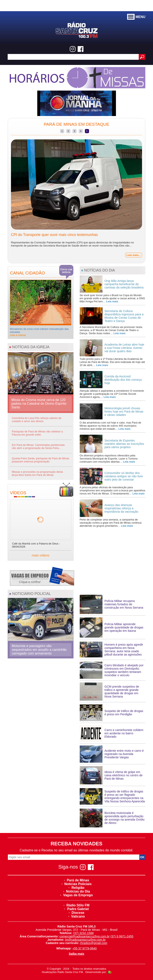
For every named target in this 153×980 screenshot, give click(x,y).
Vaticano (77, 916)
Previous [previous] (5, 199)
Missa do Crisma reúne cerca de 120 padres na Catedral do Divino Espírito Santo (39, 404)
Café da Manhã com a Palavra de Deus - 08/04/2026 (36, 545)
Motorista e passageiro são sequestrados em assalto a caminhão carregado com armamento (39, 650)
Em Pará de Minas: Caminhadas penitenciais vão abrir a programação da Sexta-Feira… (38, 446)
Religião (76, 888)
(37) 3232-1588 (83, 933)
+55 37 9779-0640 (85, 948)
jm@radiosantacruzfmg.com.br (85, 940)
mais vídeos (40, 555)
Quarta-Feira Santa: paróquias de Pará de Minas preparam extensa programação (40, 460)
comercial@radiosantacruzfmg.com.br (85, 936)
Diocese (76, 913)
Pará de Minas (77, 880)
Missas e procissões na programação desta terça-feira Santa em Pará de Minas (37, 473)
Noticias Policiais (77, 884)
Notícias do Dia (77, 891)
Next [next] (148, 199)
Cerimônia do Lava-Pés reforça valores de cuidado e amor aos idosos (37, 420)
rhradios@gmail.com (94, 943)
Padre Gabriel (76, 909)
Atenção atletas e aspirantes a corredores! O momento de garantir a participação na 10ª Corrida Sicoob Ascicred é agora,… (112, 394)
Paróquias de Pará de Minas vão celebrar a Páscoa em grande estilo (37, 433)
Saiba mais (76, 954)
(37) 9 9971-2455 (122, 936)
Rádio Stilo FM (76, 905)
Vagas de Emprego (76, 895)
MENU (136, 17)
